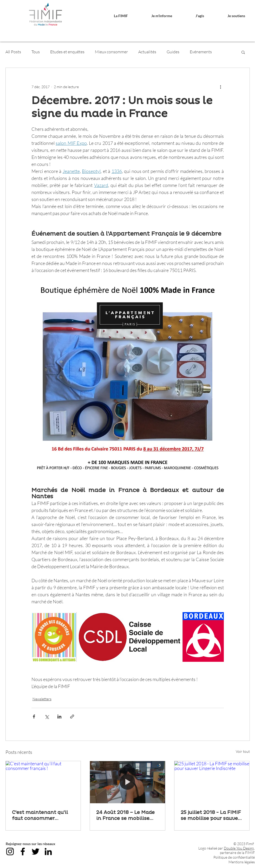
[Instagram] (10, 851)
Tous (36, 52)
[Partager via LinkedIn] (59, 717)
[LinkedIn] (48, 851)
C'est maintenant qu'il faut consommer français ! (40, 815)
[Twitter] (35, 851)
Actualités (147, 52)
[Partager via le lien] (72, 717)
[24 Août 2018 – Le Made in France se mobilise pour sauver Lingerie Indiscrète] (127, 782)
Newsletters (42, 699)
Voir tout (243, 751)
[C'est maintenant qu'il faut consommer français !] (43, 782)
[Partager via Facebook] (34, 717)
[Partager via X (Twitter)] (47, 717)
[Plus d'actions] (221, 87)
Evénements (201, 52)
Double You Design (239, 848)
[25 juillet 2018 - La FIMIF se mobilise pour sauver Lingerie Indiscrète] (212, 782)
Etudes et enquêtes (67, 52)
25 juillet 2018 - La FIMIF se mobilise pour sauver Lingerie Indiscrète (211, 815)
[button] (113, 16)
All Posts (13, 52)
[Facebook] (23, 851)
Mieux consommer (111, 52)
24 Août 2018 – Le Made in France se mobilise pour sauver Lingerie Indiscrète (125, 815)
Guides (173, 52)
